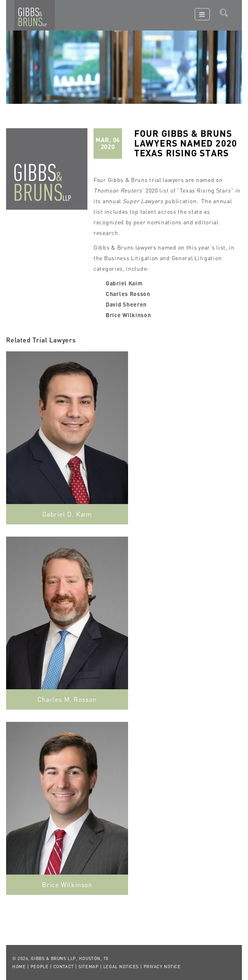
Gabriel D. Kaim (67, 514)
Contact (64, 967)
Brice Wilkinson (67, 885)
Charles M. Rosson (67, 699)
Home (19, 967)
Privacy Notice (162, 967)
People (39, 967)
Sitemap (88, 967)
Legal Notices (121, 967)
